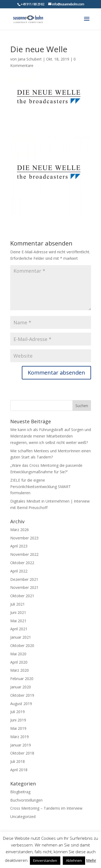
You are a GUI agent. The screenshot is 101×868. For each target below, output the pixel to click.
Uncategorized (23, 817)
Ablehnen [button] (74, 860)
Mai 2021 (18, 621)
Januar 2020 (21, 687)
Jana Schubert (30, 59)
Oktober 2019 (22, 695)
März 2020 (20, 670)
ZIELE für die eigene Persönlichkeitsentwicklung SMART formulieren (41, 487)
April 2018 (19, 770)
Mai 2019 (18, 728)
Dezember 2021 (24, 579)
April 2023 (19, 546)
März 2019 (20, 737)
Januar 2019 (21, 745)
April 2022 (19, 571)
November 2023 (24, 538)
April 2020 (19, 662)
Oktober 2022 (22, 563)
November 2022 (24, 554)
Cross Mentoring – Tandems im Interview (46, 808)
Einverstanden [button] (45, 860)
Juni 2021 (18, 612)
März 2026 (20, 530)
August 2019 (21, 704)
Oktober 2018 (22, 753)
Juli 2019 (18, 712)
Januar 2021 (21, 637)
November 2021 (24, 587)
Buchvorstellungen (26, 800)
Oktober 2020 (22, 645)
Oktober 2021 (22, 596)
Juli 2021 (18, 604)
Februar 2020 (22, 679)
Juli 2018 (18, 761)
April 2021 (19, 629)
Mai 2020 (18, 654)
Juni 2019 (18, 720)
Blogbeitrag (20, 792)
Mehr (91, 860)
